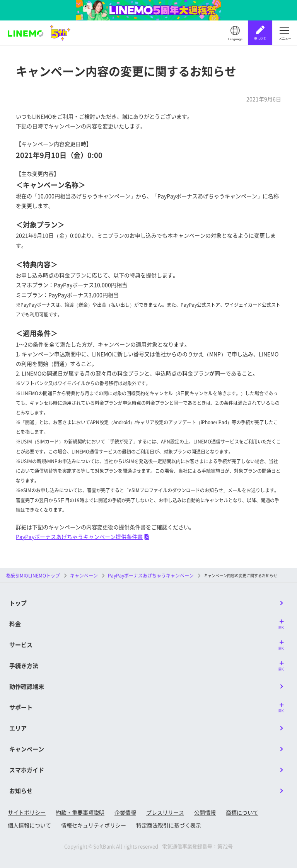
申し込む (260, 38)
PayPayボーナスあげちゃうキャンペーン (151, 575)
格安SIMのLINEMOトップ (33, 575)
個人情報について (29, 825)
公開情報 (205, 812)
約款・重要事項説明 (80, 812)
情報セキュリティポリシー (94, 825)
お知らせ (21, 791)
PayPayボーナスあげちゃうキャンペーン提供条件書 (82, 537)
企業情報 (125, 812)
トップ (18, 603)
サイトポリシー (27, 812)
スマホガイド (27, 770)
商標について (242, 812)
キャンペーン (84, 575)
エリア (18, 728)
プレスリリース (165, 812)
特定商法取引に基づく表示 (169, 825)
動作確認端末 (27, 686)
